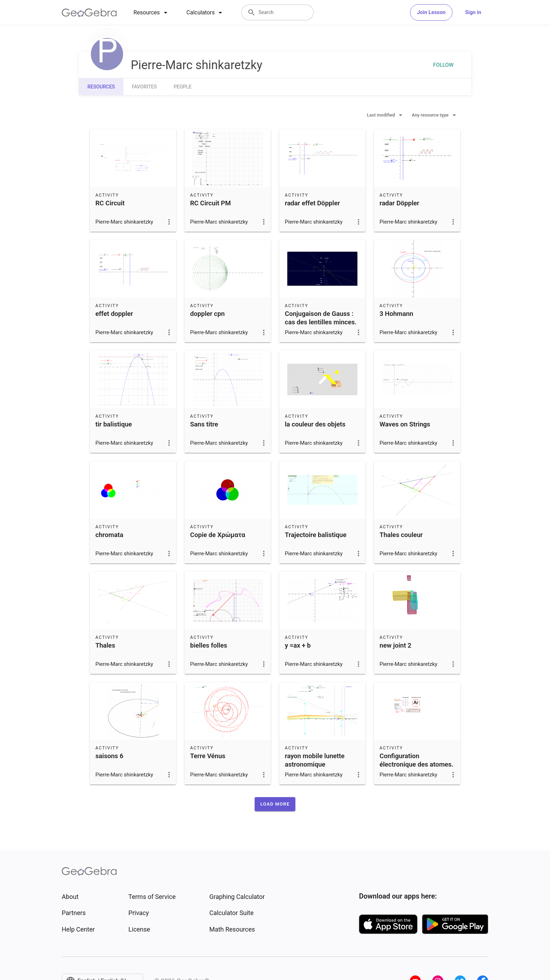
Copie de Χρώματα (218, 535)
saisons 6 (109, 756)
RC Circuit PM (210, 203)
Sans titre (204, 424)
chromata (109, 535)
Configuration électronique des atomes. (417, 760)
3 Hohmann (396, 314)
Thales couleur (401, 535)
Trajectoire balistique (316, 535)
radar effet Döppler (312, 203)
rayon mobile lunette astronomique (315, 760)
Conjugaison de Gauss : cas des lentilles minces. (321, 318)
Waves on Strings (405, 424)
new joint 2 (395, 645)
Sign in (473, 12)
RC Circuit (110, 203)
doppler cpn (207, 314)
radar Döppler (399, 203)
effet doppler (114, 314)
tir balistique (114, 424)
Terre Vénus (208, 756)
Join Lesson (431, 12)
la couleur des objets (315, 424)
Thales (105, 645)
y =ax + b (298, 645)
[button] (275, 804)
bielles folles (209, 645)
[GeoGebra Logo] (89, 13)
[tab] (152, 13)
